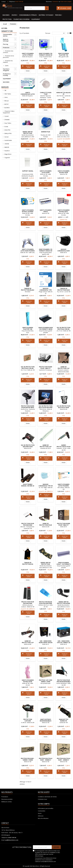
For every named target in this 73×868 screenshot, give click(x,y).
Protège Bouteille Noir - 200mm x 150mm (64, 760)
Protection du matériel (8, 61)
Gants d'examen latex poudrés (64, 485)
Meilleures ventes (7, 802)
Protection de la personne (8, 57)
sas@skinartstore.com (12, 840)
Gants (7, 66)
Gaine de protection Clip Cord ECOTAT (46, 447)
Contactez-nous (42, 799)
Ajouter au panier (27, 67)
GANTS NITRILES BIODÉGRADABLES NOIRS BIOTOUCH (46, 721)
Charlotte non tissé (46, 93)
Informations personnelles (46, 808)
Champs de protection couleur (64, 133)
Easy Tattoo (8, 123)
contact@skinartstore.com (48, 861)
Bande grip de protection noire (64, 603)
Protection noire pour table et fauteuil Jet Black (64, 525)
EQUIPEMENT (36, 19)
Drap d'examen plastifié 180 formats (28, 329)
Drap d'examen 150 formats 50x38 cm (46, 54)
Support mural (28, 171)
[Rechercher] (36, 8)
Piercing (58, 15)
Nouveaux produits (7, 799)
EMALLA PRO (8, 133)
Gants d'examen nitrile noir (64, 172)
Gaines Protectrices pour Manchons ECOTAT (64, 447)
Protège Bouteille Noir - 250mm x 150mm (46, 760)
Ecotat (6, 127)
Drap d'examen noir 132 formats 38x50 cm (46, 329)
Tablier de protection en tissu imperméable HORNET (28, 565)
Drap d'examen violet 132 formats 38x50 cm (64, 564)
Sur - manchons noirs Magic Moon (46, 642)
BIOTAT (6, 104)
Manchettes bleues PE (64, 93)
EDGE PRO (7, 130)
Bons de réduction (43, 818)
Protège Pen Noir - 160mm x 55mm (28, 759)
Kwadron (7, 151)
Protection (7, 19)
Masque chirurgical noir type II (64, 251)
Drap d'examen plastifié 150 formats (64, 55)
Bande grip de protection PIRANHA (28, 133)
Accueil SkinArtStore (7, 30)
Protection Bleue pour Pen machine (46, 603)
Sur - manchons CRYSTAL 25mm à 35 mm (64, 643)
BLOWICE (7, 108)
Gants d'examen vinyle (46, 211)
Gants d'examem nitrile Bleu (64, 211)
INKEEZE (7, 147)
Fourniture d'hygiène (21, 19)
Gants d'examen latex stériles (28, 54)
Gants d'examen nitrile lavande (28, 211)
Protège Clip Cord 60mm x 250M (46, 681)
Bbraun (6, 101)
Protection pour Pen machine (28, 524)
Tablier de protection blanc (28, 289)
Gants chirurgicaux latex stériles (28, 94)
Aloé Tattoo (8, 94)
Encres (14, 15)
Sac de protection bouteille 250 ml (28, 368)
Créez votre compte (66, 2)
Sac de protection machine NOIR (28, 446)
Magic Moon (8, 154)
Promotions (5, 797)
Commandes (42, 811)
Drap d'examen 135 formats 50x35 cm (46, 250)
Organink (7, 158)
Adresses (41, 816)
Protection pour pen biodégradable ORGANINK (64, 682)
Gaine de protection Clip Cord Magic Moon (28, 643)
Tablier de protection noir (64, 289)
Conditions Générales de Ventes (47, 797)
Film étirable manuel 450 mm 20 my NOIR (28, 486)
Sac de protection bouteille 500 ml (64, 328)
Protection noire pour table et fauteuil (46, 368)
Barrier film (46, 132)
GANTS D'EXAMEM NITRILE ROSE (28, 681)
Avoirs (40, 813)
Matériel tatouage (46, 15)
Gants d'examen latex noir (46, 172)
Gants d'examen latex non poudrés (28, 250)
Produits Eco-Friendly (7, 75)
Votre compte (44, 804)
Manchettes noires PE (64, 720)
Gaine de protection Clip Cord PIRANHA (64, 368)
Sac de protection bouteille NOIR (64, 407)
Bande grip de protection (46, 563)
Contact (4, 2)
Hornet (6, 137)
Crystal (6, 116)
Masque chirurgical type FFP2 (46, 290)
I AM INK (7, 144)
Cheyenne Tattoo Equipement (9, 112)
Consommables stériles (28, 15)
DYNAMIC (7, 120)
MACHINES (6, 15)
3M (5, 90)
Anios (6, 97)
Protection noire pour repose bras (28, 407)
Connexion (55, 2)
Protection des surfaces (8, 52)
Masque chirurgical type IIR (46, 485)
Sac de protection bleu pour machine (46, 407)
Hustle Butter (8, 140)
